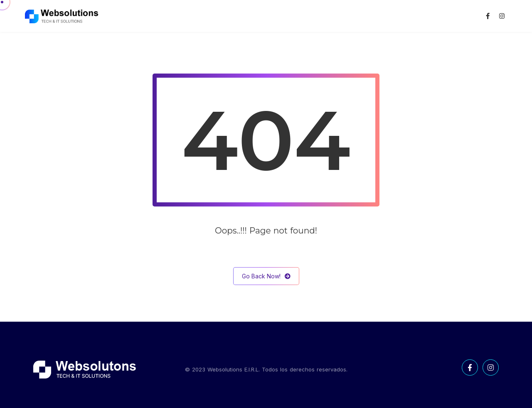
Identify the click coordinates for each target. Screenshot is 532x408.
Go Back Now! (266, 276)
